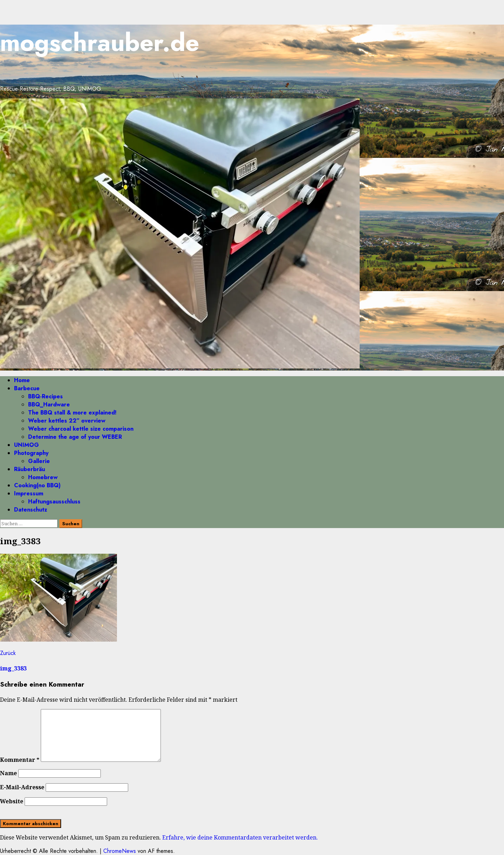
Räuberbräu (30, 469)
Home (22, 380)
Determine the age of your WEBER (75, 437)
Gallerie (39, 461)
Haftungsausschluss (54, 502)
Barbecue (27, 388)
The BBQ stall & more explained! (72, 413)
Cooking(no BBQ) (37, 485)
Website (12, 801)
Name (8, 773)
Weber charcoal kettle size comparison (81, 429)
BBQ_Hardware (49, 404)
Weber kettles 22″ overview (67, 421)
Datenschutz (31, 510)
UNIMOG (27, 445)
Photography (31, 453)
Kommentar (20, 760)
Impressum (29, 493)
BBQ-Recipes (45, 396)
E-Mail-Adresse (22, 787)
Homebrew (43, 477)
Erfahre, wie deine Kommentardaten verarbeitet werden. (240, 837)
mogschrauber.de (100, 42)
